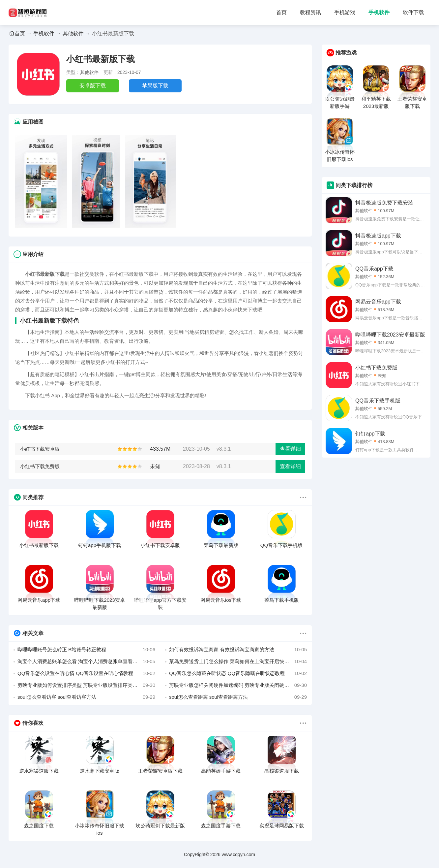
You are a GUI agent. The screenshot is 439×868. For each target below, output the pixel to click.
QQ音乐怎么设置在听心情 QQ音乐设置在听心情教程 (86, 673)
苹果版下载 (155, 86)
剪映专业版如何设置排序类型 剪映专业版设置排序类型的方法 (86, 685)
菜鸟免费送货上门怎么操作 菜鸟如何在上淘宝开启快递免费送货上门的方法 (238, 661)
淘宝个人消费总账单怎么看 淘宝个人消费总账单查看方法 (86, 661)
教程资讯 (310, 12)
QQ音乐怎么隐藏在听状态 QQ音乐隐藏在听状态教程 (238, 673)
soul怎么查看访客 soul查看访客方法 (86, 697)
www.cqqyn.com (238, 854)
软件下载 (413, 12)
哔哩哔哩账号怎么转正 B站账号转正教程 (86, 650)
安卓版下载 (93, 86)
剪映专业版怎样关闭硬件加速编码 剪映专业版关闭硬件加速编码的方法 (238, 685)
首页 (281, 12)
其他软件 (73, 33)
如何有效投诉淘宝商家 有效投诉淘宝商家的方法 (238, 650)
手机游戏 (345, 12)
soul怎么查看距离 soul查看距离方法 (238, 697)
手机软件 (379, 12)
